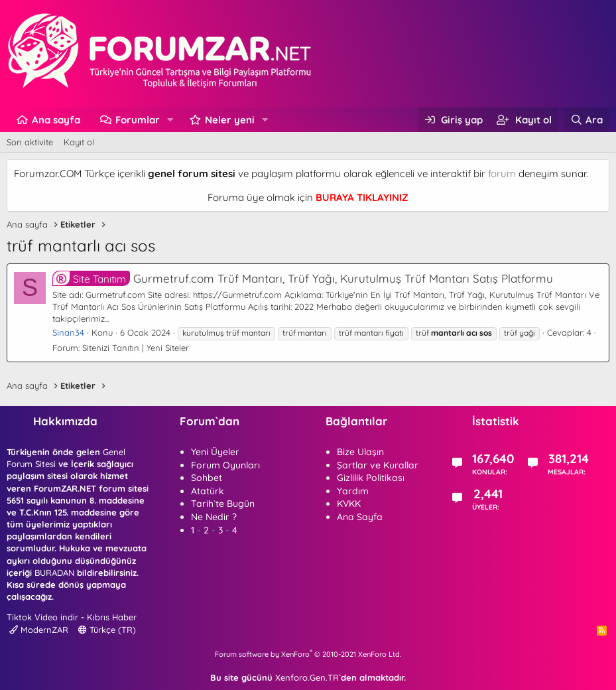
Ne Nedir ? (214, 517)
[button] (170, 120)
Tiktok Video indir (42, 617)
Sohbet (207, 478)
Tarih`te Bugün (223, 504)
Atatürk (208, 491)
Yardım (353, 491)
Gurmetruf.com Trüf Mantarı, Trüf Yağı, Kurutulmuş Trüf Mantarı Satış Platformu (303, 278)
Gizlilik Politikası (371, 478)
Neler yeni (230, 120)
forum (502, 173)
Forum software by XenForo (308, 654)
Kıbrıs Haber (112, 617)
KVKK (349, 504)
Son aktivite (30, 142)
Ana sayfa (56, 120)
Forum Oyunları (225, 465)
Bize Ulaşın (360, 452)
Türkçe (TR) (107, 630)
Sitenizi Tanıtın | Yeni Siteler (136, 348)
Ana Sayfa (360, 517)
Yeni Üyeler (215, 452)
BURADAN (54, 573)
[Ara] (586, 120)
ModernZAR (39, 630)
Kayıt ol (79, 142)
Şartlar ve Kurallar (378, 465)
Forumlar (138, 120)
